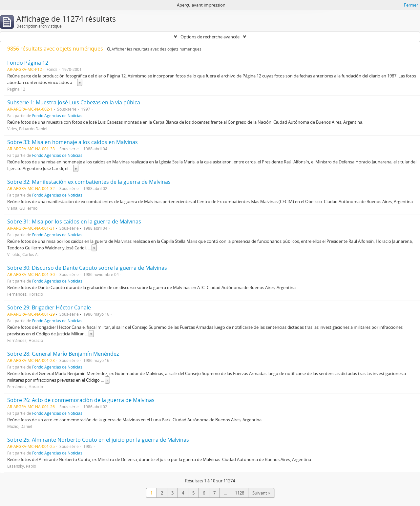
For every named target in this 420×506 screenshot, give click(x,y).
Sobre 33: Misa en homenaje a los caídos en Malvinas (73, 142)
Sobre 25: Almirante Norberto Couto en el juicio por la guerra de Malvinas (98, 440)
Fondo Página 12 (28, 63)
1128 (240, 493)
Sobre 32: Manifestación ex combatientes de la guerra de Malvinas (89, 182)
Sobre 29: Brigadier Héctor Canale (49, 307)
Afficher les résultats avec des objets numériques (154, 49)
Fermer (411, 5)
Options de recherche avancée (210, 37)
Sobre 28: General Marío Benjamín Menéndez (63, 354)
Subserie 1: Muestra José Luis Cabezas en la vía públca (74, 102)
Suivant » (261, 493)
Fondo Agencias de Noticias (57, 116)
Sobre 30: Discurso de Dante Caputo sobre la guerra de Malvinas (87, 268)
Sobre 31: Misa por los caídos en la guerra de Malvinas (74, 221)
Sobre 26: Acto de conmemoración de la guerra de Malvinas (81, 400)
